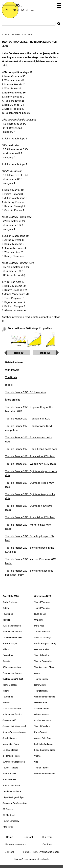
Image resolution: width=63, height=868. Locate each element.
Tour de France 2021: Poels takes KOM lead (30, 456)
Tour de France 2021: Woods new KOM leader (31, 464)
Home (4, 34)
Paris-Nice (39, 626)
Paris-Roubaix (9, 774)
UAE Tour (39, 620)
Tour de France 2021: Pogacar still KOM (28, 418)
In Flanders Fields (11, 756)
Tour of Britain (41, 691)
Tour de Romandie (43, 661)
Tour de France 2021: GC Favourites (26, 392)
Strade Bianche (10, 738)
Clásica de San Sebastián (15, 803)
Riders (6, 608)
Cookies (47, 844)
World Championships (45, 697)
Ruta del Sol (40, 614)
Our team (47, 837)
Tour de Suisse (41, 679)
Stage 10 (18, 353)
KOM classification (12, 626)
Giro (36, 762)
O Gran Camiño (41, 649)
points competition (42, 317)
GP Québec (8, 809)
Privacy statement (16, 844)
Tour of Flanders (10, 768)
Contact (9, 852)
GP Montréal (8, 815)
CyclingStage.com (20, 10)
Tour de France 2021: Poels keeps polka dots (31, 449)
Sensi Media (43, 859)
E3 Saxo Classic (10, 750)
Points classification (12, 632)
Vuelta (37, 756)
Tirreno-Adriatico (42, 632)
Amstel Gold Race (11, 785)
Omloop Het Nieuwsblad (14, 726)
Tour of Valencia (42, 602)
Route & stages (10, 602)
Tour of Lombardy (11, 821)
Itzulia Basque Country (45, 643)
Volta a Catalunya (43, 637)
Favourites (8, 614)
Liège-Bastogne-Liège (13, 797)
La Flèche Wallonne (12, 791)
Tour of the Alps (42, 655)
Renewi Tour (40, 685)
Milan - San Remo (11, 744)
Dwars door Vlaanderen (14, 762)
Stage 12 (45, 353)
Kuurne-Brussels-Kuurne (14, 732)
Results (6, 620)
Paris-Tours (8, 827)
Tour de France (41, 768)
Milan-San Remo (42, 714)
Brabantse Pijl (9, 779)
